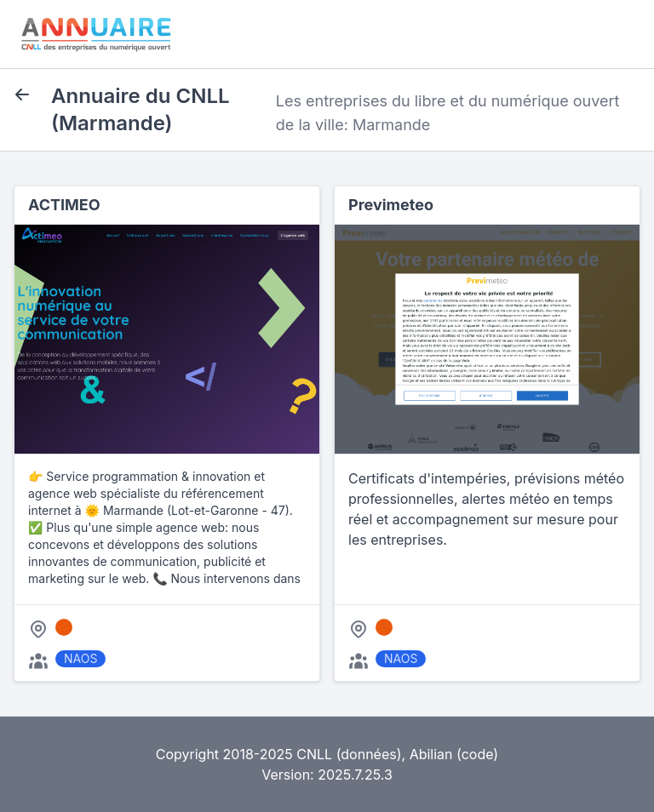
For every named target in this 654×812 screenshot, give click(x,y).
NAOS (80, 658)
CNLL (314, 754)
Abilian (431, 754)
